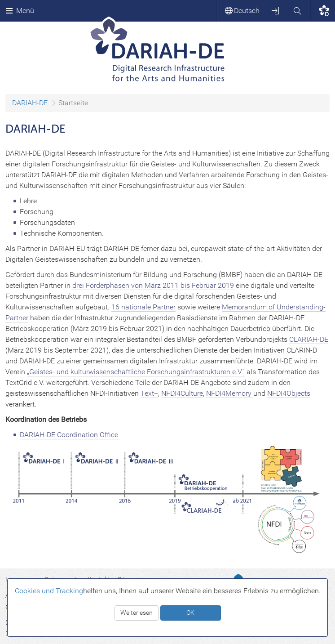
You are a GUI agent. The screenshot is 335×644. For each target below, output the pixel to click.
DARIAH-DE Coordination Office (69, 435)
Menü (20, 11)
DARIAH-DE (30, 103)
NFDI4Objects (289, 393)
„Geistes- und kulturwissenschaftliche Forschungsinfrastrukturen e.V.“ (136, 372)
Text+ (149, 393)
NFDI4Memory (230, 393)
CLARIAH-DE (309, 339)
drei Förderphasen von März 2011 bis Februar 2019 (153, 285)
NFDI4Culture (182, 393)
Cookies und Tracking (49, 591)
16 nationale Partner (143, 307)
